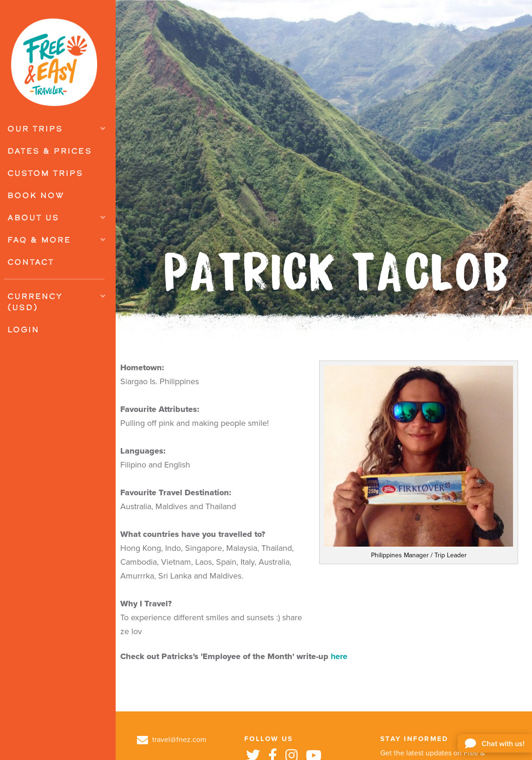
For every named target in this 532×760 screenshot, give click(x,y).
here (339, 656)
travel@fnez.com (172, 740)
